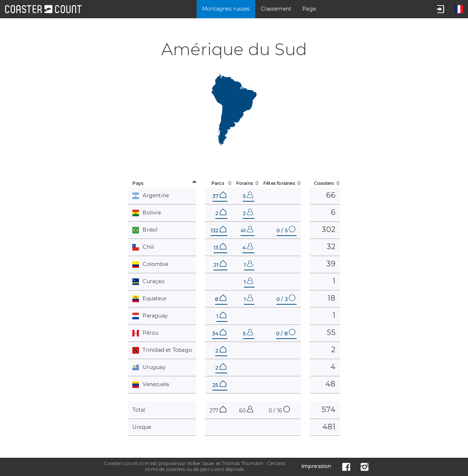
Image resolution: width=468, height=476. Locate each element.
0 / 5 (286, 231)
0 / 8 (286, 334)
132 (218, 231)
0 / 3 (286, 299)
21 (220, 265)
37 (219, 196)
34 (219, 334)
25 (219, 385)
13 (220, 248)
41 (247, 231)
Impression (316, 466)
